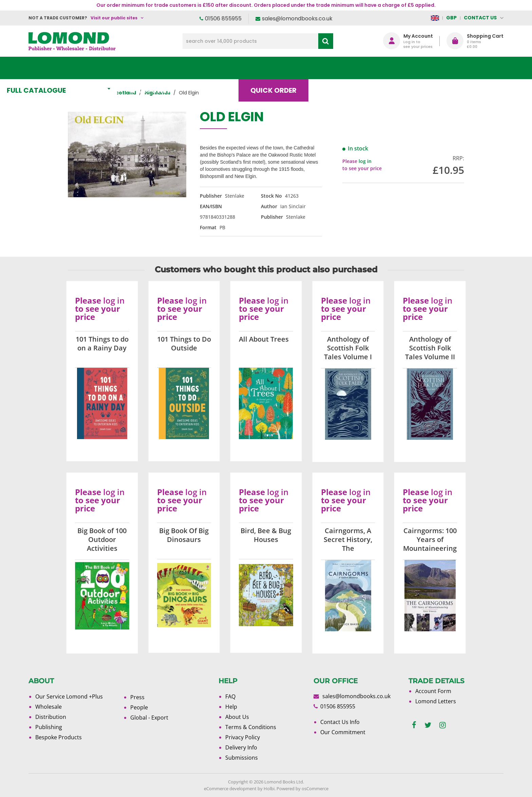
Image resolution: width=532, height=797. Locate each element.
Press (137, 697)
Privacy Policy (243, 737)
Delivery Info (241, 747)
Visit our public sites (114, 18)
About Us (403, 68)
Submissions (242, 758)
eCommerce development (230, 789)
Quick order (296, 68)
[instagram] (443, 725)
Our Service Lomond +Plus (69, 696)
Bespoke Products (59, 737)
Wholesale (49, 707)
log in (365, 161)
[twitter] (428, 725)
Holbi (269, 789)
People (139, 707)
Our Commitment (343, 732)
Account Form (433, 691)
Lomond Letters (436, 701)
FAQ (230, 696)
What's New (180, 68)
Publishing (49, 727)
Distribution (51, 717)
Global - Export (149, 718)
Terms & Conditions (251, 727)
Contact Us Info (340, 722)
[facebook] (414, 725)
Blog (352, 68)
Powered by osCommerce (302, 789)
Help (231, 707)
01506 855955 (223, 19)
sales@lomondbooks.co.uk (297, 19)
